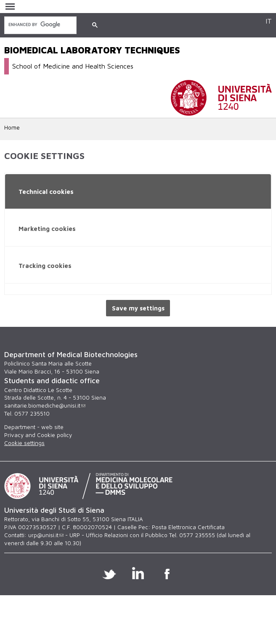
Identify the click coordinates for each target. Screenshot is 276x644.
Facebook (167, 573)
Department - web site (34, 427)
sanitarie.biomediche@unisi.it (45, 405)
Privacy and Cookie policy (38, 435)
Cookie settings (24, 443)
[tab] (138, 192)
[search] (40, 25)
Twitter (109, 573)
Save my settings (138, 308)
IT (269, 21)
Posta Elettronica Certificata (188, 527)
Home (12, 127)
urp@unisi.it (46, 535)
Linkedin (138, 573)
